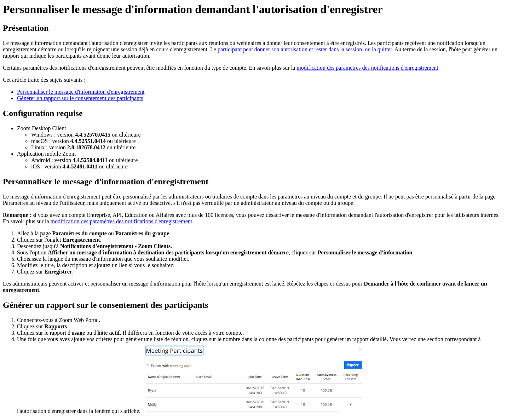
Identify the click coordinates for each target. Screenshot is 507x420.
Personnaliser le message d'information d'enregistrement (81, 92)
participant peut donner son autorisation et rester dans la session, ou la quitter (305, 49)
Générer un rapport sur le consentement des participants (80, 98)
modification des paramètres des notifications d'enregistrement (367, 68)
